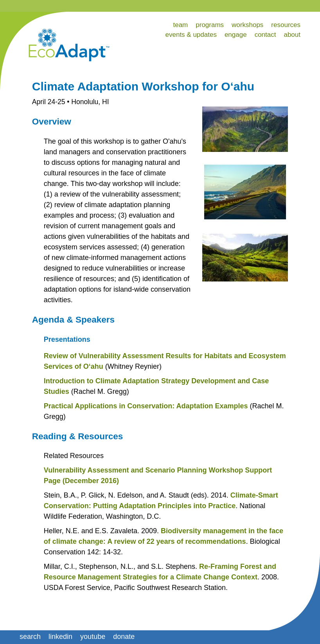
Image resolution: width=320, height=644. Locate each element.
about (292, 35)
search (30, 637)
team (180, 25)
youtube (93, 637)
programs (210, 25)
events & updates (191, 35)
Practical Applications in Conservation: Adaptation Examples (146, 406)
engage (236, 35)
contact (265, 35)
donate (124, 637)
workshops (247, 25)
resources (286, 25)
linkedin (60, 637)
